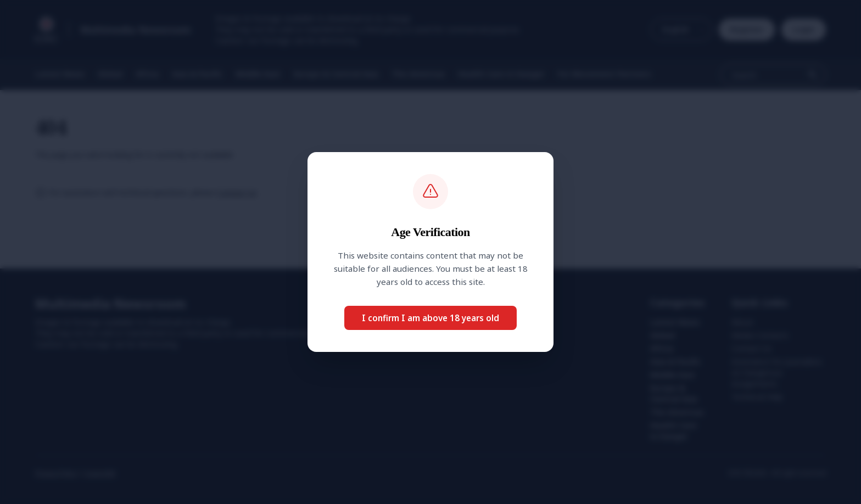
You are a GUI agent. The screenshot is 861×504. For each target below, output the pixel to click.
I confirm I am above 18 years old (431, 318)
